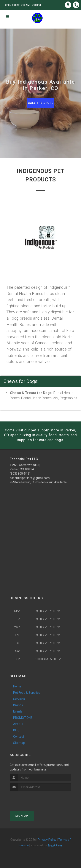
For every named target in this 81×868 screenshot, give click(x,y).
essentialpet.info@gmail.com (30, 478)
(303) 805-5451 (20, 474)
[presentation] (33, 799)
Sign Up (22, 816)
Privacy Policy (47, 840)
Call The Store (40, 103)
